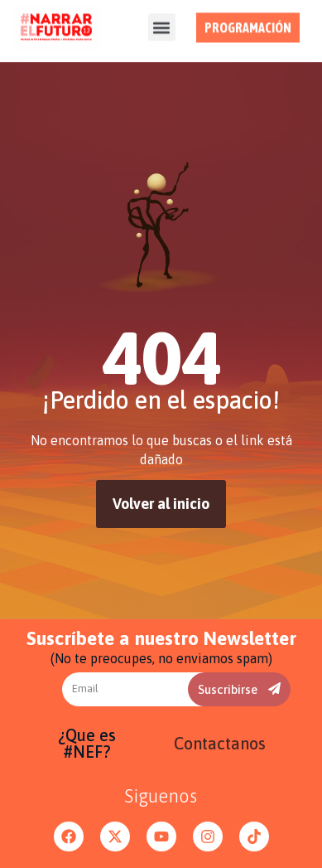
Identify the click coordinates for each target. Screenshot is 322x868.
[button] (162, 23)
